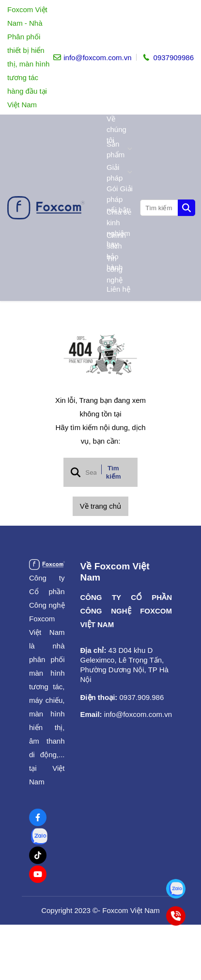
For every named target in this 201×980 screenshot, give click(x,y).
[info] (92, 58)
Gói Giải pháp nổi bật (120, 199)
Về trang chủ (100, 506)
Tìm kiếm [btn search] (114, 472)
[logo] (46, 208)
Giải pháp (120, 173)
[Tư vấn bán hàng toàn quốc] (176, 889)
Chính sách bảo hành (116, 251)
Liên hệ (118, 289)
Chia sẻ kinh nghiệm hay (119, 228)
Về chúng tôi (116, 130)
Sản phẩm (120, 149)
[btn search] (186, 208)
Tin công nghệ (115, 269)
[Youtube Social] (38, 874)
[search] (167, 208)
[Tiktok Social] (38, 855)
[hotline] (168, 57)
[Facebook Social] (38, 817)
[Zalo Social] (39, 836)
